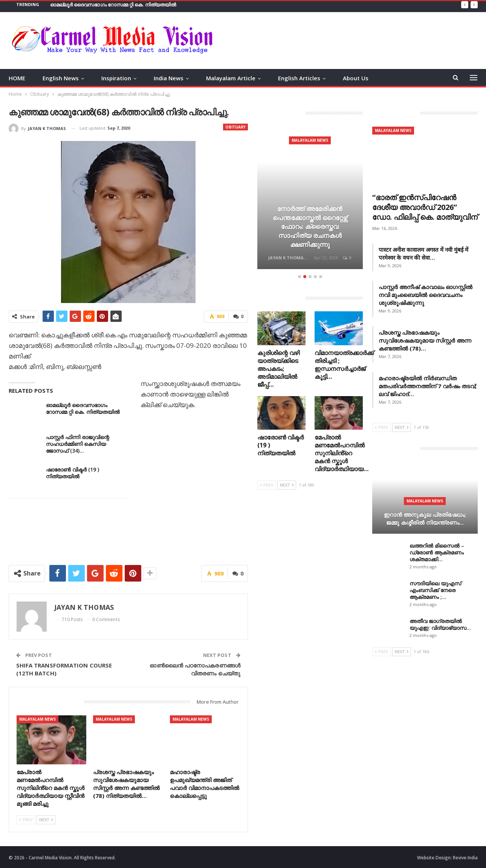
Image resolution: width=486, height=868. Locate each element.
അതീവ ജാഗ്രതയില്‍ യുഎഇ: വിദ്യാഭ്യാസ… (440, 624)
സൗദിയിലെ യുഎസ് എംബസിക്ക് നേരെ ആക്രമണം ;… (435, 590)
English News (61, 78)
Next (46, 820)
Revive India (465, 858)
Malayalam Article (231, 78)
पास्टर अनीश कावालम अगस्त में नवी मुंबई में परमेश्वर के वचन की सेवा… (423, 253)
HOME (17, 78)
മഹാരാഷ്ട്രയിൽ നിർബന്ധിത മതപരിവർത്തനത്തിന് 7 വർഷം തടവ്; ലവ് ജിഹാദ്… (428, 386)
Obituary (235, 127)
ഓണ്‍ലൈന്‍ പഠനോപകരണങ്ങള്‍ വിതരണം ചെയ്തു (195, 669)
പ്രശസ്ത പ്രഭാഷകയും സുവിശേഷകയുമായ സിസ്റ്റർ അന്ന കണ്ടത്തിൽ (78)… (425, 340)
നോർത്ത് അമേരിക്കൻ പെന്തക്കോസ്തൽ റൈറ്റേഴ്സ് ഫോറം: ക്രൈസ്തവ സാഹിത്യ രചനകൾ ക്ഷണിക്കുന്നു (310, 227)
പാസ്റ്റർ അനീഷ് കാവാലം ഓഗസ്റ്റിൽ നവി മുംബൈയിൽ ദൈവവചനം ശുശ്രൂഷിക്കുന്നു (426, 295)
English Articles (299, 78)
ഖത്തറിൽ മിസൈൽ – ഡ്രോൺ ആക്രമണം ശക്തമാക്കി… (437, 552)
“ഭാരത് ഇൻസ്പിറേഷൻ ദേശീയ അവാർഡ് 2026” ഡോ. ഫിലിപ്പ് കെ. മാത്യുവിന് (425, 207)
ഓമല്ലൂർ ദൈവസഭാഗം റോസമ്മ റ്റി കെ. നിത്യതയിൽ (113, 5)
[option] (310, 199)
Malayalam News (37, 719)
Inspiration (116, 78)
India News (169, 78)
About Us (356, 78)
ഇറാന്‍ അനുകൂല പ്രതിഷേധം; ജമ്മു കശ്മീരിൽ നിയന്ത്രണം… (425, 518)
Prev (26, 820)
